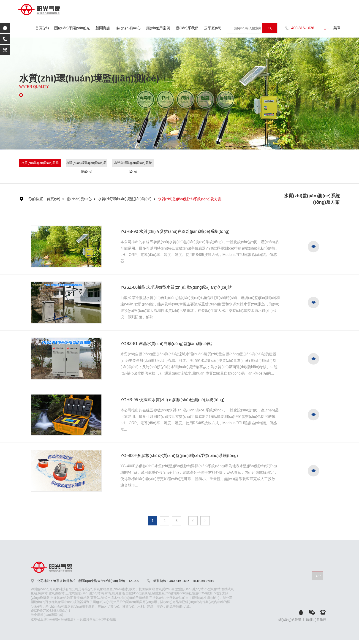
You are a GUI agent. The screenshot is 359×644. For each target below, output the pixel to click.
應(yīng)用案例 (158, 28)
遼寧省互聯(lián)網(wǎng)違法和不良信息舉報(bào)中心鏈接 (73, 620)
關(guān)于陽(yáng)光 (72, 28)
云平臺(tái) (213, 28)
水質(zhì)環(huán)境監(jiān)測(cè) (125, 199)
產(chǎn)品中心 (128, 28)
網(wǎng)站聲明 (290, 620)
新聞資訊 (103, 28)
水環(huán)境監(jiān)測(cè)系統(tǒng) (87, 164)
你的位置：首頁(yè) (44, 199)
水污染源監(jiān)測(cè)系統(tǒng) (133, 164)
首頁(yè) (42, 28)
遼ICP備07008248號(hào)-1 (50, 611)
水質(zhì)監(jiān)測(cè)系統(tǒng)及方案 (40, 164)
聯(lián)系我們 (187, 28)
